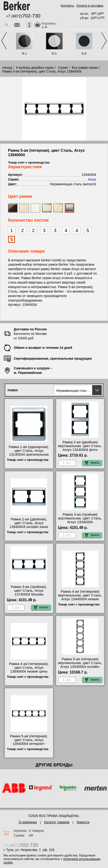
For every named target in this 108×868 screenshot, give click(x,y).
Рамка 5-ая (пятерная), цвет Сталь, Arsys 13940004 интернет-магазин (29, 742)
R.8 (84, 54)
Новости (83, 822)
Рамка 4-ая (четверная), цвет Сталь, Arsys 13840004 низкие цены (29, 668)
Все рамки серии (85, 68)
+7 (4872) (23, 16)
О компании (28, 822)
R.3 (54, 54)
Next (104, 41)
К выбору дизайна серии (35, 68)
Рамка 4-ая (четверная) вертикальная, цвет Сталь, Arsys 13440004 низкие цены (80, 597)
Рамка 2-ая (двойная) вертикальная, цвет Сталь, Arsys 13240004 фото (80, 446)
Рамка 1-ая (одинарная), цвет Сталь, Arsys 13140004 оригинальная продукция (29, 453)
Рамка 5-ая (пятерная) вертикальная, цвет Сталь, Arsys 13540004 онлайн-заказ (80, 665)
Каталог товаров (57, 822)
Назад (7, 68)
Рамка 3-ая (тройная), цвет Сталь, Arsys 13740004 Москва (29, 591)
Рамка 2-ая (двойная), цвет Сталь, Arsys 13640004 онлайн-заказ (29, 523)
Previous (4, 41)
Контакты (67, 6)
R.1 (24, 54)
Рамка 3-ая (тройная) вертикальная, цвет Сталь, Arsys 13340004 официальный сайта (80, 520)
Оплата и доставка (90, 6)
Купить (92, 463)
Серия (63, 68)
